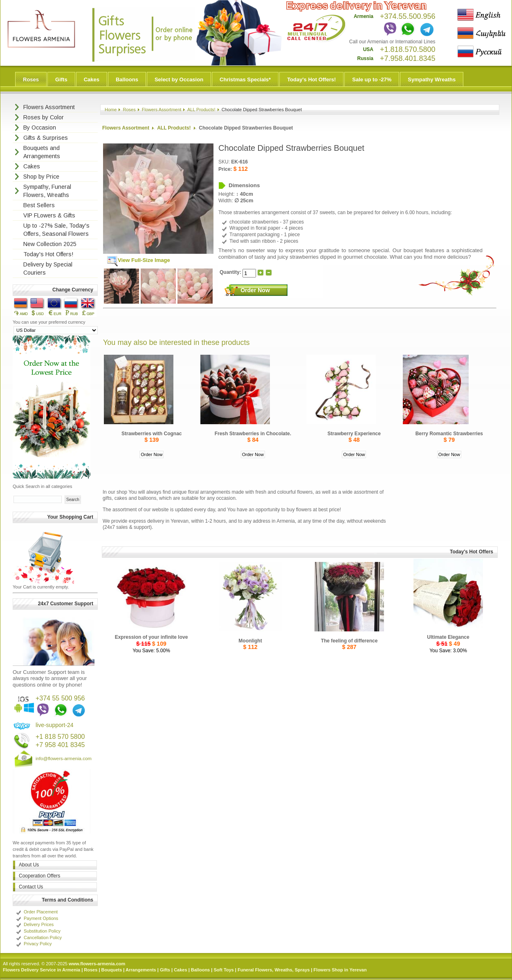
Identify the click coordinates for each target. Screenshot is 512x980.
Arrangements (141, 970)
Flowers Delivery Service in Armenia (42, 970)
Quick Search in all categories (43, 486)
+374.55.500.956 (408, 16)
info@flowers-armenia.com (64, 758)
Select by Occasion (179, 79)
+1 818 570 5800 (60, 737)
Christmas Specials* (245, 79)
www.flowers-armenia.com (97, 964)
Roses (31, 79)
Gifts (61, 79)
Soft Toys (223, 970)
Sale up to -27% (372, 79)
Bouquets (112, 970)
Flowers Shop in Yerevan (340, 970)
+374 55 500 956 (60, 698)
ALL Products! (201, 110)
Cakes (92, 79)
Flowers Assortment (162, 110)
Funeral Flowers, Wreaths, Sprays (274, 970)
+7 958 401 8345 (60, 745)
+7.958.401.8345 (408, 58)
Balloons (127, 79)
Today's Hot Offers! (311, 79)
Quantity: (231, 272)
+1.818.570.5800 (408, 49)
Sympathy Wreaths (432, 79)
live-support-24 (55, 725)
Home (111, 110)
